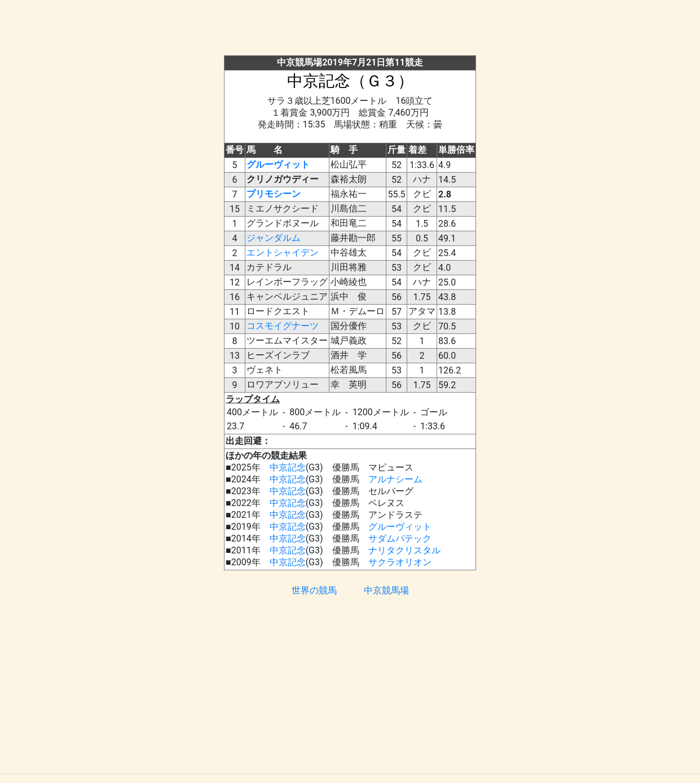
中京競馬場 (386, 590)
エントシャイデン (283, 252)
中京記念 (288, 467)
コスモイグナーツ (283, 326)
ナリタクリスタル (404, 550)
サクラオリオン (400, 562)
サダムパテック (400, 538)
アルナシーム (395, 479)
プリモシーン (274, 194)
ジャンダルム (274, 238)
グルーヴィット (278, 164)
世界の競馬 (314, 590)
